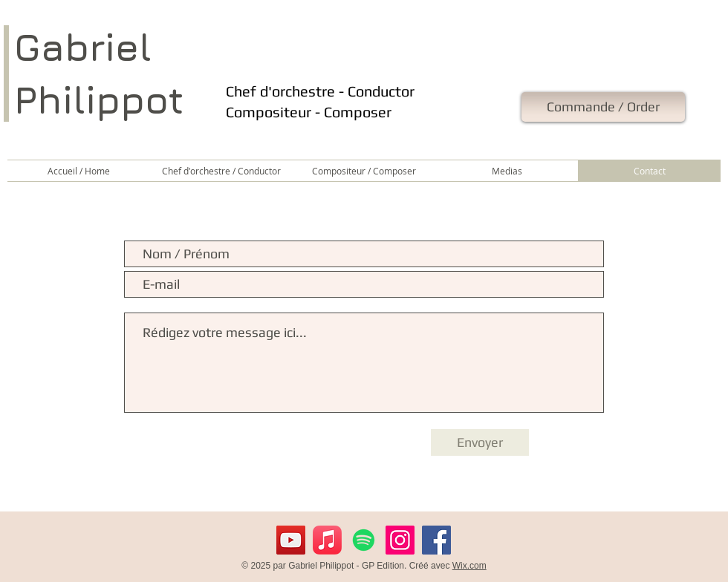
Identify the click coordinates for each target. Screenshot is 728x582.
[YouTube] (291, 540)
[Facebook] (436, 540)
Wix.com (469, 566)
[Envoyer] (480, 442)
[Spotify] (364, 540)
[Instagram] (400, 540)
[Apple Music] (327, 540)
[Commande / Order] (603, 107)
